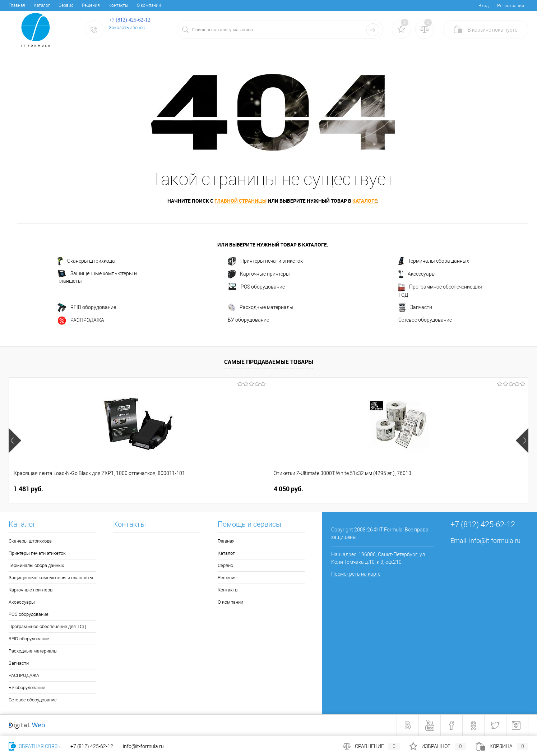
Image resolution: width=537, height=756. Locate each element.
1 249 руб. (295, 489)
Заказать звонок (127, 27)
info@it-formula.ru (495, 541)
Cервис (66, 5)
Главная (17, 5)
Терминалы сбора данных (434, 261)
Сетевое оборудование (425, 320)
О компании (149, 5)
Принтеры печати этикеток (265, 261)
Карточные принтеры (259, 274)
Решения (91, 5)
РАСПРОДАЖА (81, 321)
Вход (483, 6)
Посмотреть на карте (356, 574)
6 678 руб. (418, 489)
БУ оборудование (248, 320)
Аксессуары (417, 274)
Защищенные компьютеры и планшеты (97, 277)
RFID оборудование (87, 308)
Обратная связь (35, 746)
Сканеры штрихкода (86, 261)
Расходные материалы (261, 308)
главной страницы (240, 201)
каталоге (365, 201)
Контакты (118, 5)
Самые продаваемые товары (269, 362)
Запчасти (415, 308)
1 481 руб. (28, 489)
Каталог (42, 5)
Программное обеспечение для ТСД (440, 290)
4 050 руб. (158, 489)
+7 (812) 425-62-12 (92, 746)
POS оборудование (256, 287)
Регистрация (511, 6)
